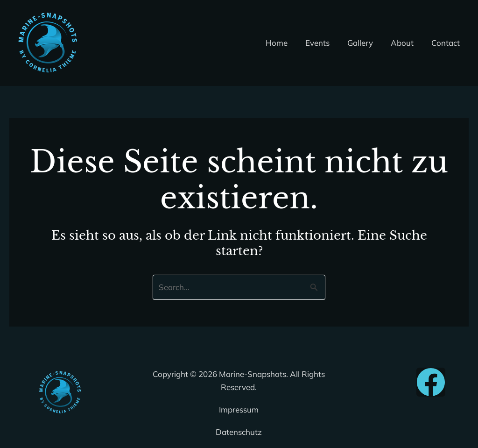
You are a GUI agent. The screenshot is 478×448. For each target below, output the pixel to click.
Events (324, 43)
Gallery (365, 43)
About (405, 43)
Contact (446, 43)
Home (285, 43)
